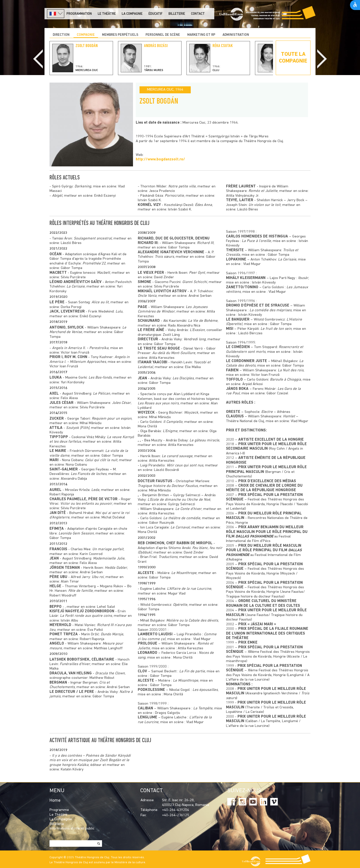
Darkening (83, 187)
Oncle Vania (147, 296)
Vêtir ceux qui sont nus (185, 466)
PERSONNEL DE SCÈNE (163, 35)
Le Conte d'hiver (188, 509)
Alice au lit (100, 302)
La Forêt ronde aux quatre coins (86, 616)
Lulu (119, 312)
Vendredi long (195, 339)
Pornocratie (174, 196)
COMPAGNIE (86, 35)
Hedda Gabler (116, 568)
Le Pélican (101, 394)
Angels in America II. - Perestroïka (80, 348)
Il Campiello (173, 422)
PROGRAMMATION (79, 14)
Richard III (205, 243)
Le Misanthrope (184, 573)
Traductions (168, 557)
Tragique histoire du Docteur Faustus (168, 486)
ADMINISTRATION (236, 35)
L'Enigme (170, 431)
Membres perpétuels (120, 35)
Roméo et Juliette (263, 191)
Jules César (121, 403)
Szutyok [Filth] (78, 428)
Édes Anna (203, 205)
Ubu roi (98, 577)
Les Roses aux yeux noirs (158, 403)
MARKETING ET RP (201, 35)
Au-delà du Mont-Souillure (174, 353)
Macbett (103, 273)
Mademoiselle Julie (109, 559)
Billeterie (177, 14)
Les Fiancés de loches (89, 474)
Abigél (57, 196)
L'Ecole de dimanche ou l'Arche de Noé (179, 500)
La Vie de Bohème (203, 321)
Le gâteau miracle (204, 441)
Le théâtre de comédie (182, 518)
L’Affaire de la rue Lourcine (189, 589)
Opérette (180, 605)
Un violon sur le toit (264, 205)
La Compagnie (132, 14)
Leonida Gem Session (76, 534)
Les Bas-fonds (100, 378)
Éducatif (155, 14)
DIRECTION (61, 35)
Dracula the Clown (110, 673)
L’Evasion (197, 330)
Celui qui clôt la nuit (101, 460)
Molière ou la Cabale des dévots (192, 621)
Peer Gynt (197, 273)
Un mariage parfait (108, 549)
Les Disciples (183, 378)
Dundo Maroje (112, 634)
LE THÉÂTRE (107, 14)
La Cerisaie (76, 287)
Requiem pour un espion (112, 419)
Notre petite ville (182, 187)
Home (55, 801)
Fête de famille (80, 591)
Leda (95, 490)
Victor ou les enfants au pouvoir (86, 504)
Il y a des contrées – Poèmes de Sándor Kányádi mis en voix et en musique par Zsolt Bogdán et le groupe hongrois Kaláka (90, 760)
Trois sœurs (164, 257)
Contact (198, 14)
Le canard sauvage (177, 456)
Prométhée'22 (94, 264)
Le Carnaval (180, 528)
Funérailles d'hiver (75, 664)
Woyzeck (191, 413)
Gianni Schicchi (195, 282)
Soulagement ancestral (93, 239)
